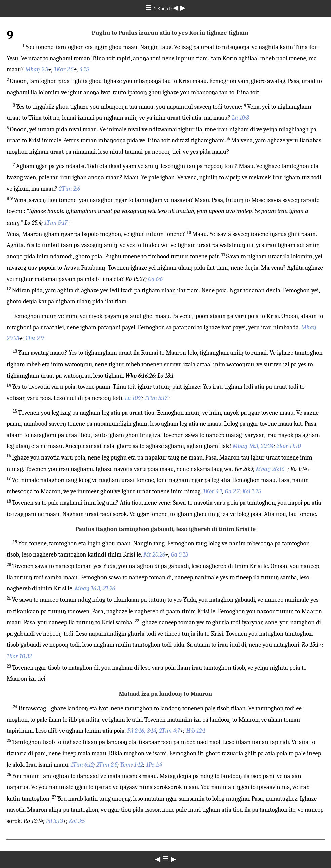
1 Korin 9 (163, 9)
